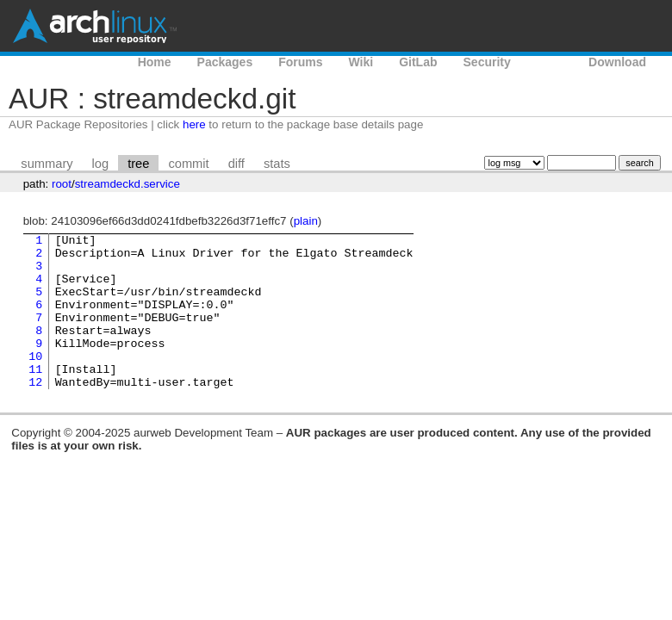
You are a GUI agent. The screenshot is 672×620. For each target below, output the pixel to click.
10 (35, 381)
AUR (550, 62)
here (194, 124)
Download (617, 62)
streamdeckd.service (128, 184)
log (101, 164)
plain (306, 221)
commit (188, 164)
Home (155, 62)
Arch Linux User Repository (95, 26)
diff (236, 164)
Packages (225, 62)
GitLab (418, 62)
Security (487, 62)
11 (35, 397)
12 (35, 412)
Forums (300, 62)
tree (138, 164)
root (62, 184)
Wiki (361, 62)
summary (47, 164)
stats (277, 164)
